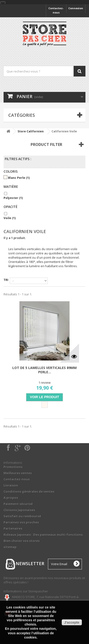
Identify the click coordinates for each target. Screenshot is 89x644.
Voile (10, 218)
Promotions (13, 467)
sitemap (10, 547)
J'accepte (72, 622)
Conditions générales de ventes (29, 491)
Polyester (13, 198)
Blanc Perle (19, 178)
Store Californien (31, 131)
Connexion (76, 8)
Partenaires (13, 528)
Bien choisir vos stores (22, 541)
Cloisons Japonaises (19, 510)
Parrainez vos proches (21, 522)
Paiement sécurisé (18, 504)
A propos (11, 498)
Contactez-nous (56, 10)
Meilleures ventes (18, 473)
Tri (6, 280)
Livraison (11, 485)
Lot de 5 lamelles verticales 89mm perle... (44, 370)
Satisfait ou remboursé (22, 516)
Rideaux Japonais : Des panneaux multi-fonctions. (44, 535)
